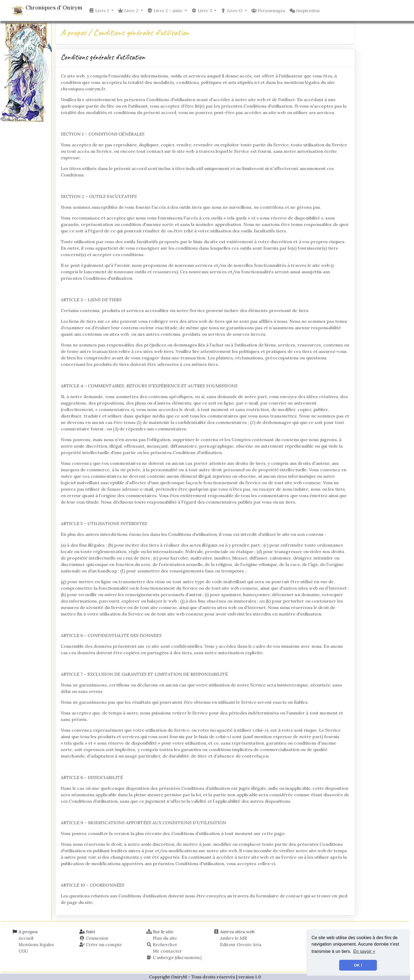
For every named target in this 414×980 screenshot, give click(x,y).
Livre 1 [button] (99, 10)
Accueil (25, 938)
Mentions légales (36, 944)
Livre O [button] (232, 10)
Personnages (268, 10)
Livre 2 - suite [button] (165, 10)
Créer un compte (101, 944)
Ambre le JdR (233, 938)
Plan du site (164, 938)
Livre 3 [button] (202, 10)
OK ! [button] (358, 965)
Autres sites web (234, 932)
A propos (25, 932)
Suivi (87, 932)
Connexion (94, 938)
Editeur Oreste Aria (240, 944)
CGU (23, 951)
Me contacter (167, 951)
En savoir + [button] (364, 951)
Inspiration (305, 10)
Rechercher (162, 944)
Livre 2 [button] (129, 10)
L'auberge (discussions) (174, 957)
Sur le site (160, 932)
